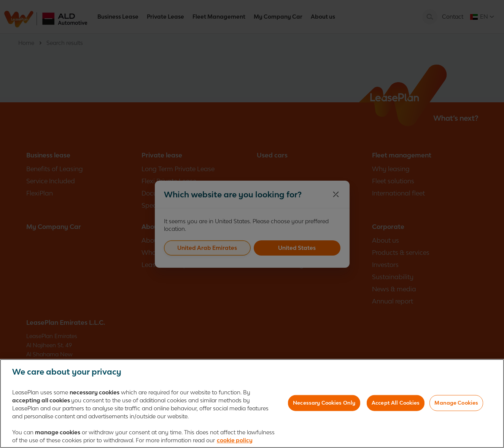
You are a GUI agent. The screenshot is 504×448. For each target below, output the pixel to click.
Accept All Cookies (396, 405)
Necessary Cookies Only (324, 405)
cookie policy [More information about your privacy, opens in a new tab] (235, 442)
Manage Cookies (456, 405)
